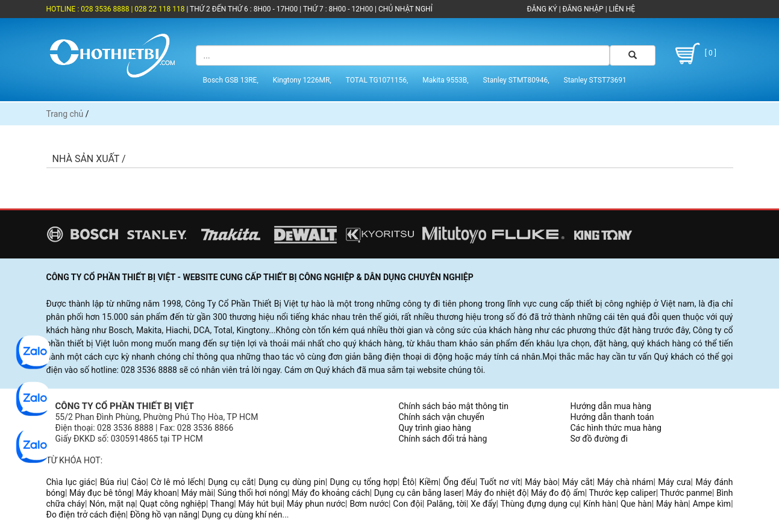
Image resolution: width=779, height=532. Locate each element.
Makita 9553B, (445, 80)
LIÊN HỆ (621, 9)
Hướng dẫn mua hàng (611, 406)
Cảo (139, 482)
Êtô (408, 482)
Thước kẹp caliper (623, 493)
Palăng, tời (446, 504)
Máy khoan (157, 493)
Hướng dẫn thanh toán (612, 417)
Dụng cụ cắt (231, 482)
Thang (222, 504)
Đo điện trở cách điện (86, 515)
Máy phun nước (316, 504)
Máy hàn (672, 504)
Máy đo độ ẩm (558, 493)
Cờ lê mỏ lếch (177, 482)
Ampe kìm (712, 504)
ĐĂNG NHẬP (583, 9)
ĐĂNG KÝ (542, 9)
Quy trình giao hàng (435, 428)
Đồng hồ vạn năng (164, 515)
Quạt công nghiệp (173, 504)
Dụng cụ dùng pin (292, 482)
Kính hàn (600, 504)
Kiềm (429, 482)
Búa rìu (113, 482)
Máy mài (197, 493)
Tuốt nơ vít (500, 482)
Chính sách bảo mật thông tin (454, 406)
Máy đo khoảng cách (330, 493)
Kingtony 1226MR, (302, 80)
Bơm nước (369, 504)
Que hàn (636, 504)
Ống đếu (459, 482)
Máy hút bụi (261, 504)
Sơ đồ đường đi (599, 439)
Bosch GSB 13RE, (231, 80)
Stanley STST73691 (595, 80)
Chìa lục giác (71, 482)
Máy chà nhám (625, 482)
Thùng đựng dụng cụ (540, 504)
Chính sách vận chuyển (442, 417)
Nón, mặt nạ (112, 504)
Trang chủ (65, 114)
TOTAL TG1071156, (377, 80)
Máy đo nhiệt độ (497, 493)
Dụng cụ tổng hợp (364, 482)
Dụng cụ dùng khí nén (242, 515)
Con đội (408, 504)
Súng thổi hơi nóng (252, 493)
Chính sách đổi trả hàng (443, 439)
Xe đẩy (483, 504)
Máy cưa (674, 482)
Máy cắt (577, 482)
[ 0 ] (694, 54)
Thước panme (686, 493)
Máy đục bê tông (101, 493)
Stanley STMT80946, (516, 80)
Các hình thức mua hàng (616, 428)
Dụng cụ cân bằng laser (418, 493)
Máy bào (541, 482)
